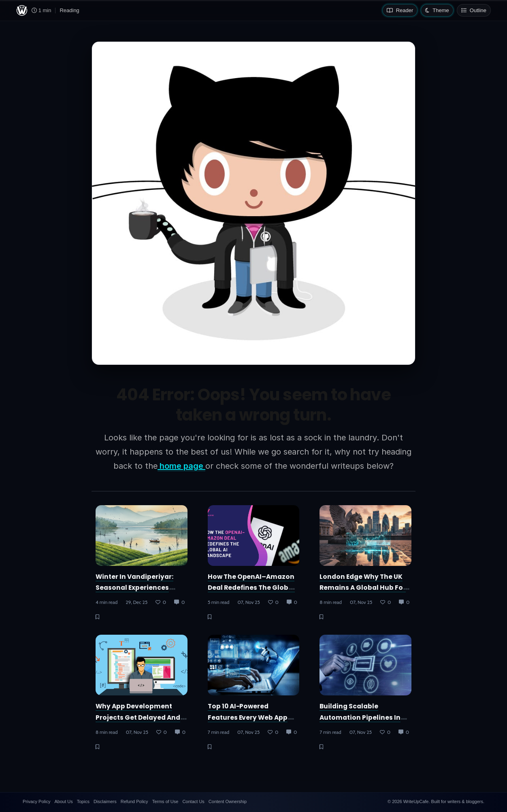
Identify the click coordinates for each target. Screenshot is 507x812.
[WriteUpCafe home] (22, 11)
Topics (83, 801)
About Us (63, 801)
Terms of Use (165, 801)
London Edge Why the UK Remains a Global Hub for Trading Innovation (363, 588)
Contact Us (193, 801)
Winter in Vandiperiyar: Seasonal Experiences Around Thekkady (134, 588)
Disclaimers (105, 801)
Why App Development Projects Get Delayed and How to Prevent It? (138, 717)
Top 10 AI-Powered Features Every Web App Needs (248, 717)
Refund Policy (134, 801)
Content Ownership (228, 801)
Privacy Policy (36, 801)
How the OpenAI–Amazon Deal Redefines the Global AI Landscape (251, 588)
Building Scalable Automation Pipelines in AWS (360, 717)
